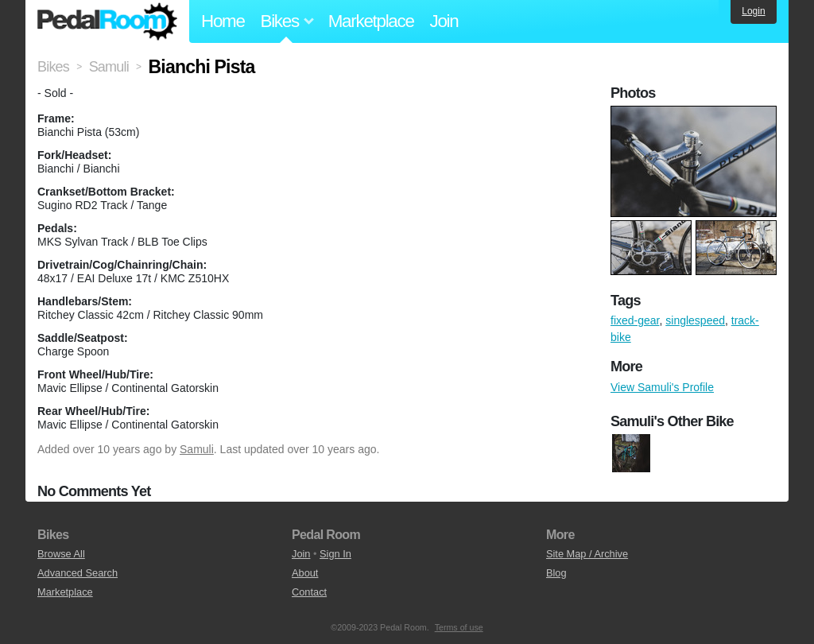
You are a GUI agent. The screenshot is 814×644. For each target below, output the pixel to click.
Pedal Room (107, 21)
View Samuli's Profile (662, 387)
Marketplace (371, 21)
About (305, 573)
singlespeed (695, 320)
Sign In (335, 554)
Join (444, 21)
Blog (556, 573)
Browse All (61, 554)
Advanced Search (78, 573)
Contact (309, 592)
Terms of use (459, 627)
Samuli (197, 449)
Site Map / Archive (587, 554)
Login (753, 11)
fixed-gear (635, 320)
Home (223, 21)
